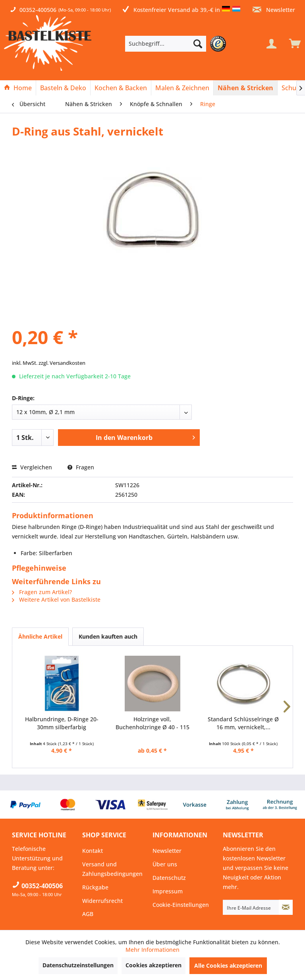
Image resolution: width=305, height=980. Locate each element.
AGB (88, 914)
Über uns (165, 864)
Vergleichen (32, 467)
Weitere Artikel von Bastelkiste (56, 599)
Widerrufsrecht (102, 901)
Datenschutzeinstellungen (78, 965)
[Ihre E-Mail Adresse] (251, 907)
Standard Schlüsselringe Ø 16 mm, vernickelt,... (243, 723)
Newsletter (274, 10)
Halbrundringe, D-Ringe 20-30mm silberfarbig (62, 723)
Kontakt (93, 851)
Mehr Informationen (152, 950)
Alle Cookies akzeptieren (228, 965)
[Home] (18, 88)
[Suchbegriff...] (166, 44)
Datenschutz (169, 878)
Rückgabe (95, 887)
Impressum (168, 891)
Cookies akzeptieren (153, 965)
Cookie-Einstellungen (181, 905)
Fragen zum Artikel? (42, 592)
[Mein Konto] (271, 44)
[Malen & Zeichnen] (182, 88)
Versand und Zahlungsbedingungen (112, 869)
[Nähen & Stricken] (245, 88)
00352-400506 (38, 10)
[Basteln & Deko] (63, 88)
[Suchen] (198, 44)
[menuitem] (178, 44)
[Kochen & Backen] (121, 88)
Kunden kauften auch (108, 636)
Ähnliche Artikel (40, 636)
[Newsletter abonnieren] (286, 907)
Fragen (81, 467)
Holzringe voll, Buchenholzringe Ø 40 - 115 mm (152, 723)
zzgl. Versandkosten (62, 363)
